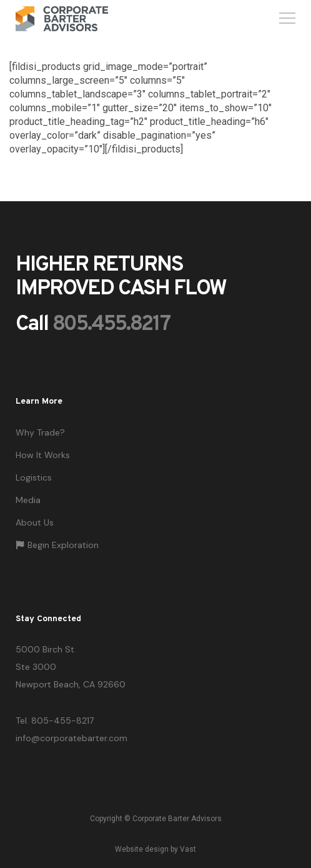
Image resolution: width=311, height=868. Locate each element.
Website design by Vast (155, 849)
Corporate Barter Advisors (177, 819)
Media (28, 500)
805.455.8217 (111, 325)
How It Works (43, 455)
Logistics (34, 477)
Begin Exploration (57, 545)
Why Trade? (40, 432)
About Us (35, 522)
